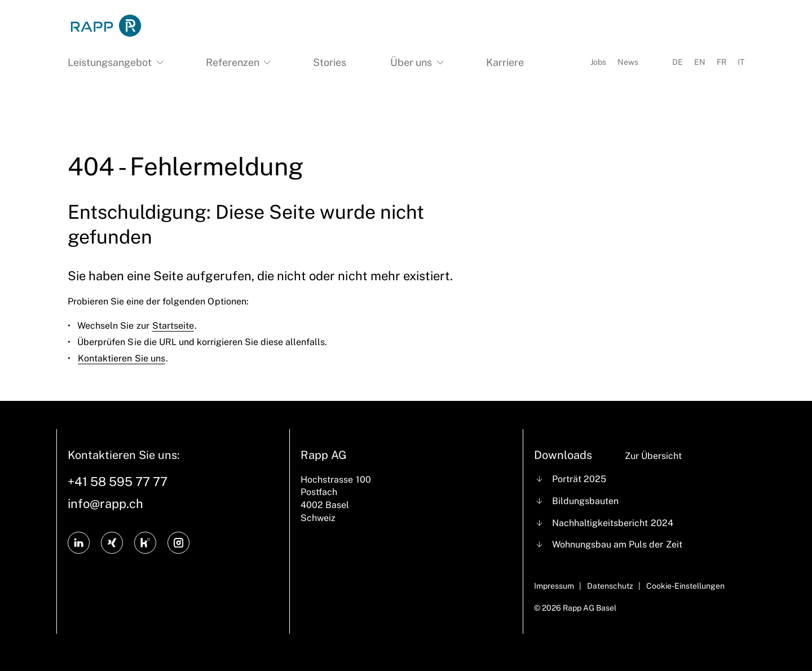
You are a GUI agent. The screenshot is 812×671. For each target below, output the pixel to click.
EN (700, 62)
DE (678, 62)
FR (721, 62)
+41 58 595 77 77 (118, 482)
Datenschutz (610, 586)
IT (741, 62)
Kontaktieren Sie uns (121, 358)
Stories (330, 62)
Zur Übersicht (653, 456)
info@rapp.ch (105, 504)
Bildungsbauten (585, 501)
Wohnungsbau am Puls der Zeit (617, 544)
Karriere (505, 62)
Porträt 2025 (579, 479)
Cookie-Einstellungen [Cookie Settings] (685, 586)
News (628, 62)
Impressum (554, 586)
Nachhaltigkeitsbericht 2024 (612, 523)
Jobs (598, 62)
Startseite (173, 326)
